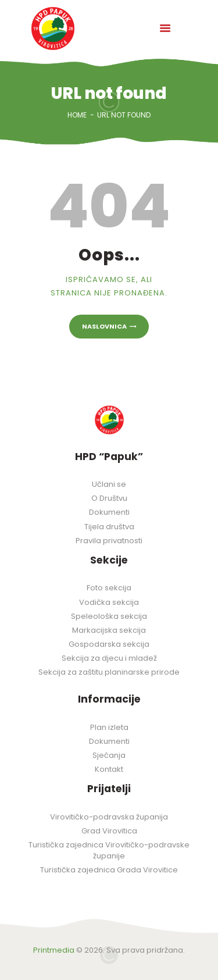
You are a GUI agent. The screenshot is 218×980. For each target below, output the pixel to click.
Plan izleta (109, 727)
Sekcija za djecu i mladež (109, 658)
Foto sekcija (109, 588)
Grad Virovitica (109, 831)
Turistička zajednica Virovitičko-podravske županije (109, 850)
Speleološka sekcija (109, 616)
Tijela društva (109, 527)
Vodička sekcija (109, 602)
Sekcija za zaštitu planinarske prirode (109, 672)
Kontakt (109, 769)
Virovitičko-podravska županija (109, 817)
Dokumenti (109, 512)
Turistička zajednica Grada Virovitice (109, 870)
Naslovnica (104, 326)
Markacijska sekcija (109, 630)
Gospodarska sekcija (109, 644)
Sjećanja (109, 755)
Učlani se (109, 484)
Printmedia (54, 950)
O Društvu (109, 498)
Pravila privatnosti (109, 541)
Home (77, 115)
